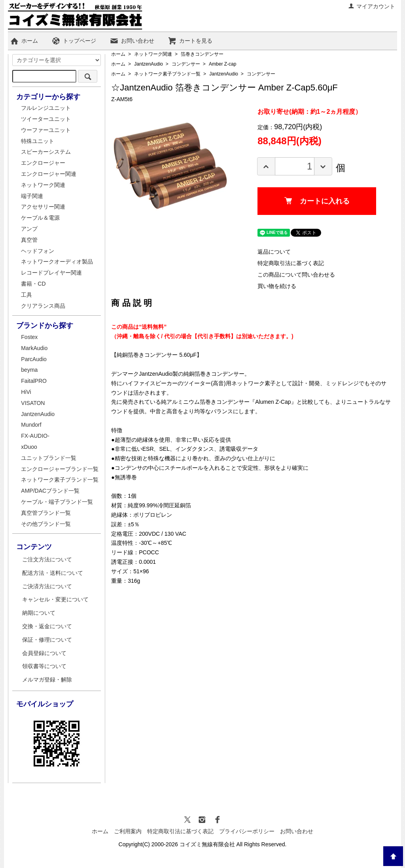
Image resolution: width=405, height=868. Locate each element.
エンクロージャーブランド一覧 (60, 469)
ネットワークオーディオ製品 (57, 262)
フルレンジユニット (46, 108)
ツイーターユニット (46, 119)
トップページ (74, 41)
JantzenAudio (149, 64)
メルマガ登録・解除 (47, 680)
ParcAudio (34, 359)
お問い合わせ (132, 41)
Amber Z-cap (222, 64)
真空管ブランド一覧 (46, 513)
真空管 (29, 240)
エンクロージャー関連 (49, 174)
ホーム (24, 41)
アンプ (29, 229)
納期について (39, 613)
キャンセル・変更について (55, 599)
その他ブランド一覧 (46, 524)
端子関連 (32, 196)
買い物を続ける (277, 286)
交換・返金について (47, 626)
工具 (26, 295)
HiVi (26, 392)
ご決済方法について (47, 586)
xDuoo (29, 447)
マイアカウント (372, 6)
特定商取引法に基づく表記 (291, 263)
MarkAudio (34, 348)
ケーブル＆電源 (40, 218)
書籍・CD (33, 284)
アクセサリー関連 (43, 207)
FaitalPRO (34, 381)
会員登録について (44, 653)
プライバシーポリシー (247, 831)
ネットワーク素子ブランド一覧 (167, 74)
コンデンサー (186, 64)
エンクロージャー (43, 163)
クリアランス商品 (43, 306)
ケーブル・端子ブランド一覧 (57, 502)
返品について (274, 252)
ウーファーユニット (46, 130)
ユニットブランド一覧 (49, 458)
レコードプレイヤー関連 (51, 273)
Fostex (29, 337)
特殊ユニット (38, 141)
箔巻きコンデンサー (202, 54)
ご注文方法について (47, 559)
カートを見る (190, 41)
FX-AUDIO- (35, 436)
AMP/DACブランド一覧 (50, 491)
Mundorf (31, 425)
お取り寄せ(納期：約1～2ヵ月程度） (309, 112)
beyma (29, 370)
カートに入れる (317, 201)
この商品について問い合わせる (296, 275)
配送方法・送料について (53, 573)
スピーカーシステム (46, 152)
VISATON (33, 403)
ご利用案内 (128, 831)
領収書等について (44, 666)
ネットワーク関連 (153, 54)
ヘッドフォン (38, 251)
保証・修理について (47, 640)
